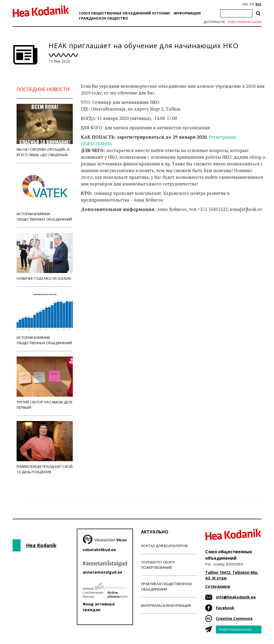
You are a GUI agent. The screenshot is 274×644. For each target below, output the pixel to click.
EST (252, 4)
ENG (245, 4)
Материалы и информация (166, 605)
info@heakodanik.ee (236, 597)
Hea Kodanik (41, 545)
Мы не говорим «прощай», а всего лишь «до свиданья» (45, 130)
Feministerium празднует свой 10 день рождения (45, 448)
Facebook (225, 608)
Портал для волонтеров (164, 546)
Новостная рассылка (244, 22)
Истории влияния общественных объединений (45, 195)
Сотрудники (218, 586)
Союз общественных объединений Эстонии (124, 13)
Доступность (214, 22)
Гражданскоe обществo (104, 18)
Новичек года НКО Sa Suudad (45, 257)
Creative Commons (234, 618)
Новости (95, 230)
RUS (258, 4)
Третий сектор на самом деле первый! (45, 383)
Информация (187, 13)
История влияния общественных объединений (45, 319)
